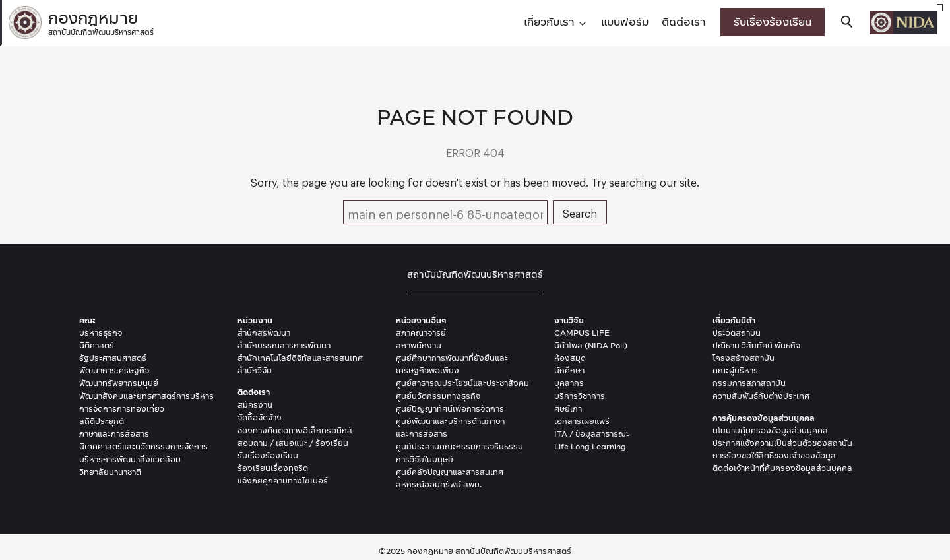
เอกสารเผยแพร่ (582, 421)
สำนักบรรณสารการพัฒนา (284, 345)
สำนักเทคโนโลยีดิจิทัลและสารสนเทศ (300, 358)
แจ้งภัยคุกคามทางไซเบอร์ (283, 481)
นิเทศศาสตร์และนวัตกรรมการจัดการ (143, 446)
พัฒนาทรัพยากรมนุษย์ (119, 383)
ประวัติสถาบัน (737, 333)
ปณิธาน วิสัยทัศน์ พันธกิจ (756, 345)
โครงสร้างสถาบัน (744, 358)
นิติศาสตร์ (97, 345)
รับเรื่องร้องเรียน (773, 21)
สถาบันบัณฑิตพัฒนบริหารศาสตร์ (475, 274)
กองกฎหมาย (101, 21)
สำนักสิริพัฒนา (264, 333)
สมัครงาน (255, 405)
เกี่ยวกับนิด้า (734, 320)
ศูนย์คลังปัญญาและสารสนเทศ (450, 472)
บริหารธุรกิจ (101, 333)
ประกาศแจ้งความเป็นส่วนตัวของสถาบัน (782, 443)
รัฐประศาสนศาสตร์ (113, 358)
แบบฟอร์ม (625, 21)
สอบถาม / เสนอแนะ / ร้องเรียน (293, 443)
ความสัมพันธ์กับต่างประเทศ (761, 396)
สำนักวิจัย (255, 370)
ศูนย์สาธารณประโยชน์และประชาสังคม (462, 383)
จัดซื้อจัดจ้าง (260, 417)
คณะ (87, 320)
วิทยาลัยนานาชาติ (110, 472)
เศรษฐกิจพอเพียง (427, 370)
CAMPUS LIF (579, 333)
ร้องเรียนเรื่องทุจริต (273, 468)
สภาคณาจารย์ (421, 333)
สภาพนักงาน (419, 345)
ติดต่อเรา (684, 21)
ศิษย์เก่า (568, 409)
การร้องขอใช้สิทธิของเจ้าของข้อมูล (774, 455)
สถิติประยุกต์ (102, 421)
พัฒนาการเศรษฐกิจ (114, 370)
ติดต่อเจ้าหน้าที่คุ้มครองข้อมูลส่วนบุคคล (782, 468)
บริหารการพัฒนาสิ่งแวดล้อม (130, 459)
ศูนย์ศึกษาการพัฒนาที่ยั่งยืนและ (452, 358)
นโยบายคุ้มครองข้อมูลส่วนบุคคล (770, 430)
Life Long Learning (590, 446)
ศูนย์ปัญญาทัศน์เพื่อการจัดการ (450, 409)
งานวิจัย (569, 320)
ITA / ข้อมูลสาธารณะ (592, 434)
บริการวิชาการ (580, 396)
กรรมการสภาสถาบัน (749, 383)
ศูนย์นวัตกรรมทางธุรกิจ (438, 396)
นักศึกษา (569, 370)
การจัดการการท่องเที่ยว (122, 409)
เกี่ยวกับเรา (549, 21)
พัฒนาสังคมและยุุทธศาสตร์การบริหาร (146, 396)
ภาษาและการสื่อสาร (114, 434)
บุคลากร (569, 383)
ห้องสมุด (570, 358)
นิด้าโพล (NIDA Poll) (591, 345)
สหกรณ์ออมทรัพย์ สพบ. (439, 484)
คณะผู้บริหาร (735, 370)
